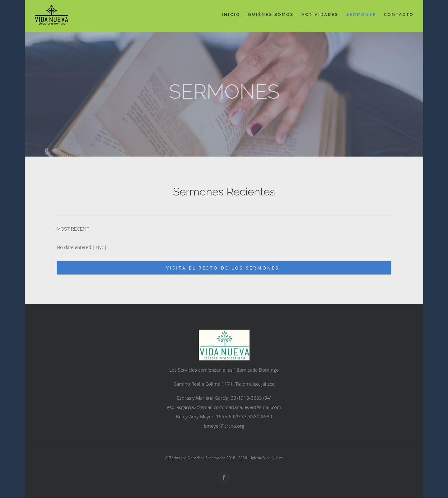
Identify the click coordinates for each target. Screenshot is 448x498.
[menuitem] (235, 15)
